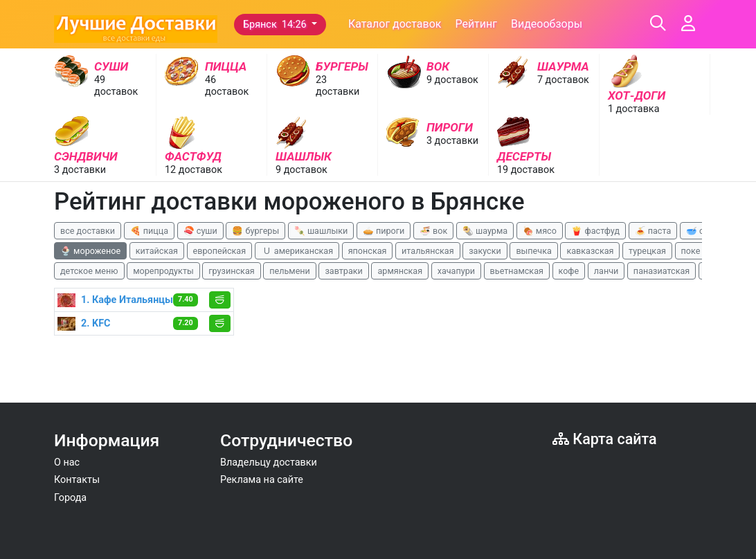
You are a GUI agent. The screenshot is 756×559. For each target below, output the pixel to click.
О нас (67, 462)
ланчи (606, 271)
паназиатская (661, 271)
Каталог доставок (395, 24)
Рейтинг (476, 24)
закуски (485, 251)
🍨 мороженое (90, 251)
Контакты (77, 480)
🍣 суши (200, 231)
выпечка (533, 251)
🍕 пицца (149, 231)
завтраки (343, 271)
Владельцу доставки (269, 462)
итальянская (428, 251)
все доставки (88, 231)
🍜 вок (433, 231)
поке (691, 251)
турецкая (647, 251)
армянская (400, 271)
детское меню (89, 271)
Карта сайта (605, 439)
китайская (157, 251)
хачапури (456, 271)
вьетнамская (517, 271)
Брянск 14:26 (276, 25)
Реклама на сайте (262, 480)
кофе (569, 271)
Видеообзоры (547, 24)
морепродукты (163, 271)
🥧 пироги (384, 231)
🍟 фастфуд (595, 231)
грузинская (231, 271)
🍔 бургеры (255, 231)
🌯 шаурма (485, 231)
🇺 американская (297, 251)
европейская (220, 251)
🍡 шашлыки (321, 231)
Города (70, 498)
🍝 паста (653, 231)
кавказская (590, 251)
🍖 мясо (540, 231)
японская (368, 251)
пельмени (290, 271)
